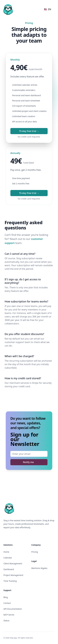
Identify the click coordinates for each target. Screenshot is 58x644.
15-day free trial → (29, 131)
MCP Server (9, 615)
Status (6, 621)
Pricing (35, 552)
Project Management (13, 575)
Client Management (13, 563)
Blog (6, 597)
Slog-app (13, 638)
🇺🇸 (48, 9)
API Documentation (13, 609)
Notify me (28, 462)
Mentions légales (39, 568)
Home (6, 552)
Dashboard (9, 569)
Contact (7, 603)
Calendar (8, 558)
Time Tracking (10, 581)
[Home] (8, 9)
